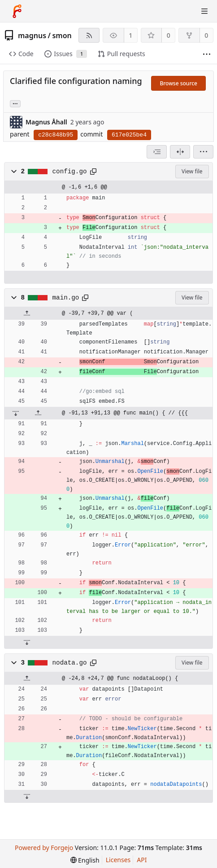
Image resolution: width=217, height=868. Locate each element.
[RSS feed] (89, 35)
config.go (70, 172)
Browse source (178, 83)
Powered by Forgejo (44, 848)
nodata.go (70, 663)
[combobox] (157, 152)
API (142, 860)
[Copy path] (93, 172)
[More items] (207, 54)
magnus (32, 35)
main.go (66, 298)
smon (62, 35)
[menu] (203, 152)
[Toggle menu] (204, 11)
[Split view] (180, 152)
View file (192, 171)
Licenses (118, 860)
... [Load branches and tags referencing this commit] (15, 103)
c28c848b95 (56, 135)
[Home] (17, 11)
